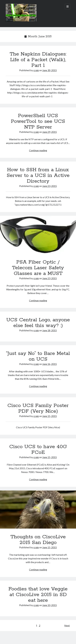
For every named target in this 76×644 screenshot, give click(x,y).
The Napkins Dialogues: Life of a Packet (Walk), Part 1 (38, 60)
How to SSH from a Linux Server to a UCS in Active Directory (38, 176)
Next (67, 625)
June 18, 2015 (50, 330)
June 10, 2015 (50, 605)
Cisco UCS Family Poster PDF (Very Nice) (38, 408)
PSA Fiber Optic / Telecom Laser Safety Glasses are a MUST (38, 235)
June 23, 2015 (50, 186)
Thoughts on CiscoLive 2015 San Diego (38, 510)
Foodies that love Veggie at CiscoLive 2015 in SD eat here (38, 595)
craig (36, 70)
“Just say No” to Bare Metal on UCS (38, 356)
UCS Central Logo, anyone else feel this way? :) (38, 323)
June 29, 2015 (50, 132)
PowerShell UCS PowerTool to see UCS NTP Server (38, 121)
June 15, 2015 (50, 416)
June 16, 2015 (50, 364)
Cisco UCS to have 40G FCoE (38, 450)
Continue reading (38, 150)
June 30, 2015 (50, 70)
